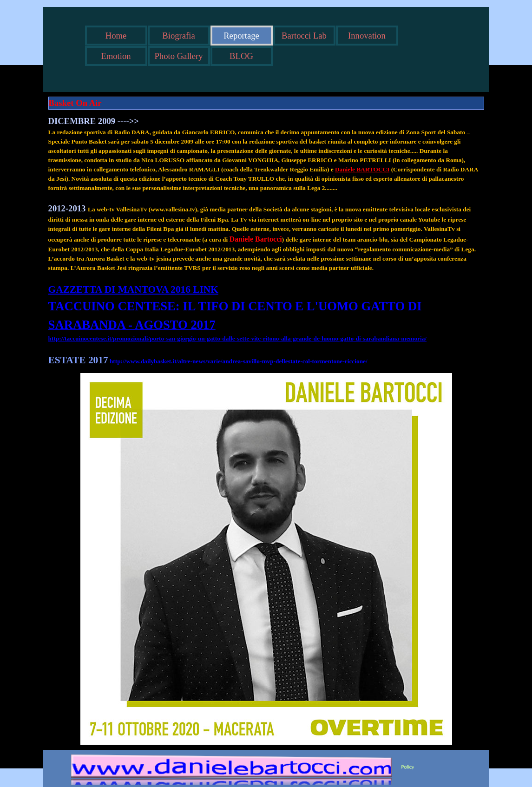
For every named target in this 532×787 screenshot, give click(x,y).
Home (116, 36)
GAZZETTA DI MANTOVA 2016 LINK (133, 289)
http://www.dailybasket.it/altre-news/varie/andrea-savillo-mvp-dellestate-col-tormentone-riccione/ (239, 361)
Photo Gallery (178, 56)
